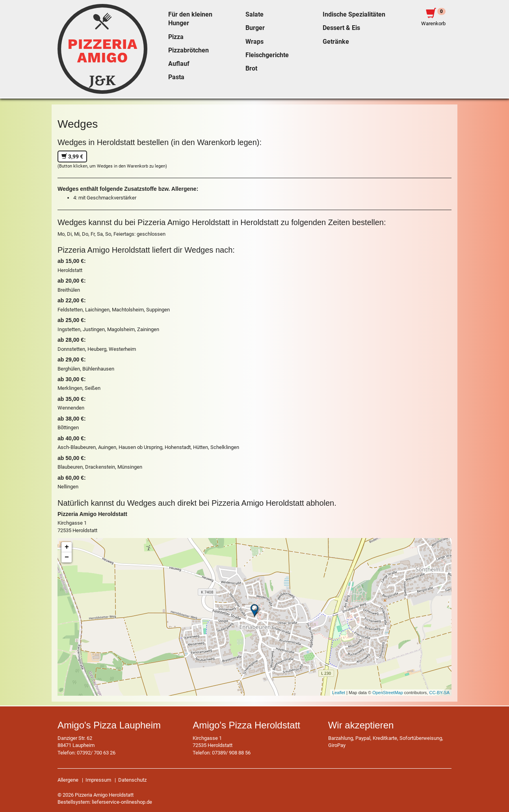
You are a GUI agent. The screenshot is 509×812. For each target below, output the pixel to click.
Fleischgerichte (267, 55)
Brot (251, 69)
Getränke (336, 42)
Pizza (176, 37)
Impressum (98, 780)
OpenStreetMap (388, 693)
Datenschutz (132, 780)
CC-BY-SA (439, 693)
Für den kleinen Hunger (190, 19)
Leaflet (339, 693)
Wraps (254, 42)
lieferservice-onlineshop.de (122, 802)
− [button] (67, 557)
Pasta (176, 77)
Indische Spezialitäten (354, 15)
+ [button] (67, 547)
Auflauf (179, 64)
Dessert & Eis (341, 28)
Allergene (68, 780)
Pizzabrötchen (189, 50)
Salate (254, 15)
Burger (255, 28)
